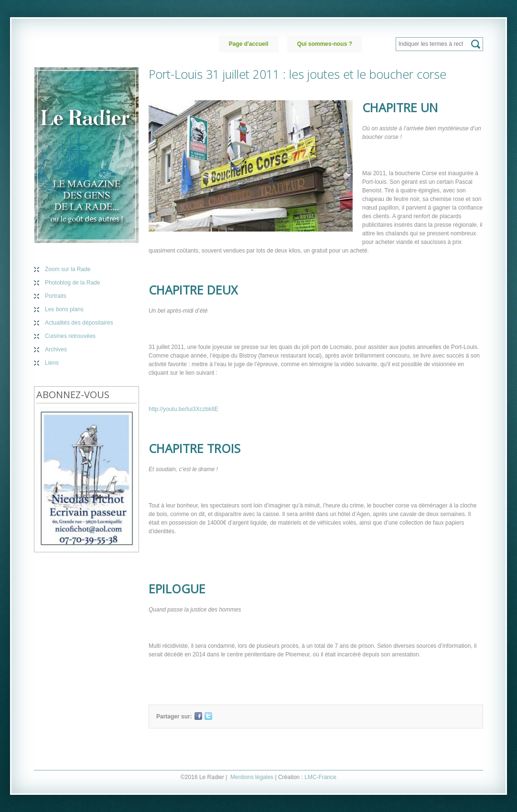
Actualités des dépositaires (79, 323)
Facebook (198, 716)
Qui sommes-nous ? (325, 44)
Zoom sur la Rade (68, 269)
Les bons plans (64, 309)
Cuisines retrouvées (70, 336)
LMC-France (320, 777)
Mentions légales (252, 777)
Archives (56, 349)
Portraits (56, 296)
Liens (52, 363)
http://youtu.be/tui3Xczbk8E (183, 409)
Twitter (208, 716)
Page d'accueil (249, 44)
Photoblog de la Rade (72, 283)
